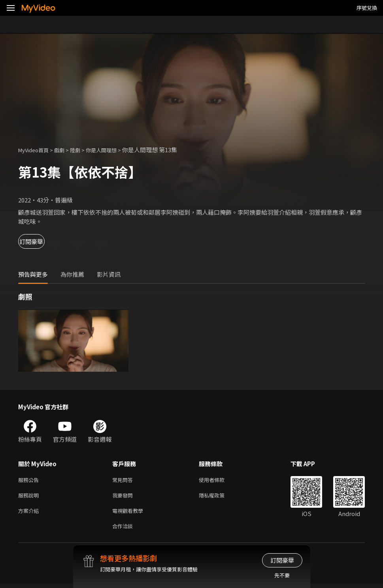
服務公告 (30, 480)
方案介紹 (30, 513)
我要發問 (124, 497)
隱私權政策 (218, 497)
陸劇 (83, 150)
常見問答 (124, 480)
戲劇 (66, 150)
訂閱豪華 (40, 241)
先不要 (282, 575)
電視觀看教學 (130, 513)
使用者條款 (218, 480)
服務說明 (30, 497)
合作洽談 (124, 530)
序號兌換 (367, 8)
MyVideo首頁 (36, 150)
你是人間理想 (112, 150)
